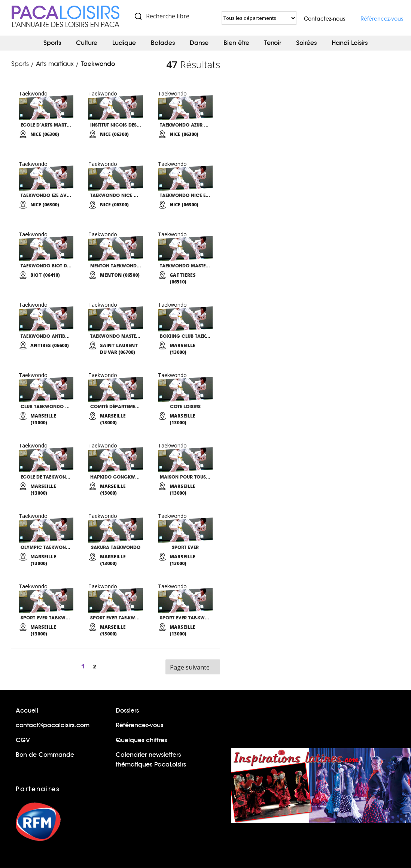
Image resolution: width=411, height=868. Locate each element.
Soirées (306, 43)
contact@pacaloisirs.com (53, 725)
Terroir (273, 43)
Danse (199, 43)
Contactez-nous (325, 19)
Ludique (124, 43)
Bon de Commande (45, 755)
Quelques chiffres (141, 740)
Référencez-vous (382, 19)
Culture (87, 43)
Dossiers (127, 711)
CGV (23, 740)
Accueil (27, 711)
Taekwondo (98, 64)
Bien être (236, 43)
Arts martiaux (55, 64)
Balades (163, 43)
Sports (52, 43)
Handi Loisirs (350, 43)
